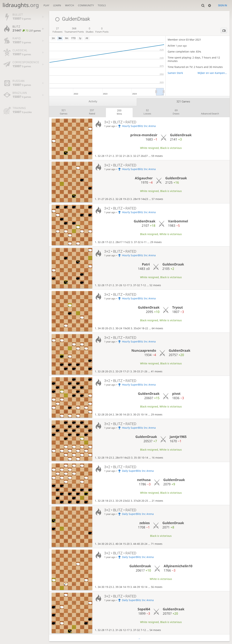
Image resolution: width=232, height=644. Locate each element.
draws (176, 112)
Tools (102, 5)
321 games (183, 102)
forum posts (102, 30)
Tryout (178, 307)
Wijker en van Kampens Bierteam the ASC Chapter (213, 73)
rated (92, 112)
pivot (176, 394)
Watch (70, 5)
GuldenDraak (181, 135)
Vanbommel (178, 221)
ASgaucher (144, 178)
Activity (93, 101)
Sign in (222, 5)
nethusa (144, 480)
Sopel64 (144, 609)
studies (90, 30)
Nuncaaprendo (144, 350)
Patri (146, 264)
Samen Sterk (175, 73)
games (64, 112)
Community (86, 5)
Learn (57, 5)
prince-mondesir (144, 135)
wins (119, 112)
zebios (145, 523)
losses (147, 112)
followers (58, 30)
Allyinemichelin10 (178, 566)
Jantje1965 (178, 437)
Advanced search (210, 114)
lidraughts (21, 5)
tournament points (74, 30)
